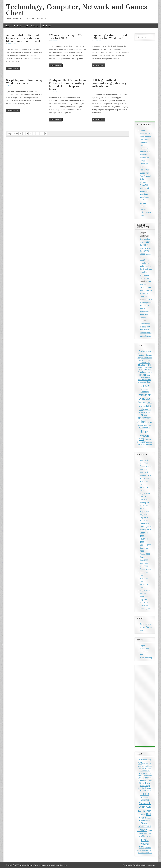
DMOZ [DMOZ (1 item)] (145, 365)
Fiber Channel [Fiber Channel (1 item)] (148, 372)
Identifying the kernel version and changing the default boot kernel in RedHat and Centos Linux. (146, 269)
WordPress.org (146, 658)
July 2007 (144, 593)
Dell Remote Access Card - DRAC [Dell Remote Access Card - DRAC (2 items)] (144, 363)
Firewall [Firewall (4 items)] (143, 375)
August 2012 (145, 493)
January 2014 (145, 475)
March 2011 (145, 499)
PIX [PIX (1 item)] (145, 406)
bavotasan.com (149, 865)
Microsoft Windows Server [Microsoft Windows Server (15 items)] (144, 399)
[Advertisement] (145, 83)
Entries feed (145, 649)
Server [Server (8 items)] (145, 415)
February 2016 (146, 466)
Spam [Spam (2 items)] (150, 422)
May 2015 (144, 472)
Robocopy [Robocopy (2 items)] (147, 410)
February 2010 (146, 527)
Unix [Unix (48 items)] (145, 432)
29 (42, 134)
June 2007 (144, 596)
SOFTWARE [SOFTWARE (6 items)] (145, 418)
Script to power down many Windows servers (24, 82)
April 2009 (144, 566)
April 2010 (144, 521)
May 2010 (144, 518)
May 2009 (144, 563)
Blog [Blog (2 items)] (139, 358)
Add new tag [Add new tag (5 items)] (145, 351)
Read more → (13, 68)
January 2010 (145, 530)
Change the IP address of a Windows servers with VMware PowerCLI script (146, 158)
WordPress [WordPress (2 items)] (145, 444)
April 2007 (144, 602)
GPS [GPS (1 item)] (150, 380)
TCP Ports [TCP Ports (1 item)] (147, 428)
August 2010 (145, 512)
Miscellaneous (32, 26)
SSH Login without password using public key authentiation (109, 83)
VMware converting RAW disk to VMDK (65, 36)
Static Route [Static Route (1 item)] (148, 425)
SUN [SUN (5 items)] (141, 428)
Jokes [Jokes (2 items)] (149, 382)
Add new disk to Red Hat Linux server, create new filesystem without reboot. (24, 38)
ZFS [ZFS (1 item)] (150, 444)
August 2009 (145, 554)
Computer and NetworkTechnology (146, 627)
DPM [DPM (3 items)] (140, 370)
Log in (142, 646)
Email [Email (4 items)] (140, 372)
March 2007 (145, 606)
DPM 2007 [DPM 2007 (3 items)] (147, 370)
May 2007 (144, 600)
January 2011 (145, 503)
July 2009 (144, 557)
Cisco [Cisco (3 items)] (150, 358)
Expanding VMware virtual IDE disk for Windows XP (109, 36)
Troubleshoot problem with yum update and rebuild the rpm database (146, 330)
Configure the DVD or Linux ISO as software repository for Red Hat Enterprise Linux (68, 85)
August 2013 (145, 478)
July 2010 (144, 515)
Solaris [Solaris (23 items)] (142, 422)
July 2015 (144, 469)
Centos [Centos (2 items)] (144, 358)
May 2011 (144, 496)
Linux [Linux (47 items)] (145, 386)
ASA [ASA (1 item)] (144, 355)
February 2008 (146, 569)
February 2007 (146, 609)
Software (18, 26)
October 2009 (145, 545)
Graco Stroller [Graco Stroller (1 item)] (142, 382)
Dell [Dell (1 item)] (140, 360)
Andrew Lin (12, 44)
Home (8, 26)
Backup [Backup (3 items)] (149, 355)
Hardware (47, 26)
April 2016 (144, 463)
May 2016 (144, 460)
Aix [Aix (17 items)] (140, 355)
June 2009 (144, 560)
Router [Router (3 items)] (142, 412)
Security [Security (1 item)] (148, 412)
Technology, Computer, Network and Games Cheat (77, 10)
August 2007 (145, 590)
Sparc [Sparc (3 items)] (141, 425)
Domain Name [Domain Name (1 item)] (148, 367)
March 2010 (145, 524)
